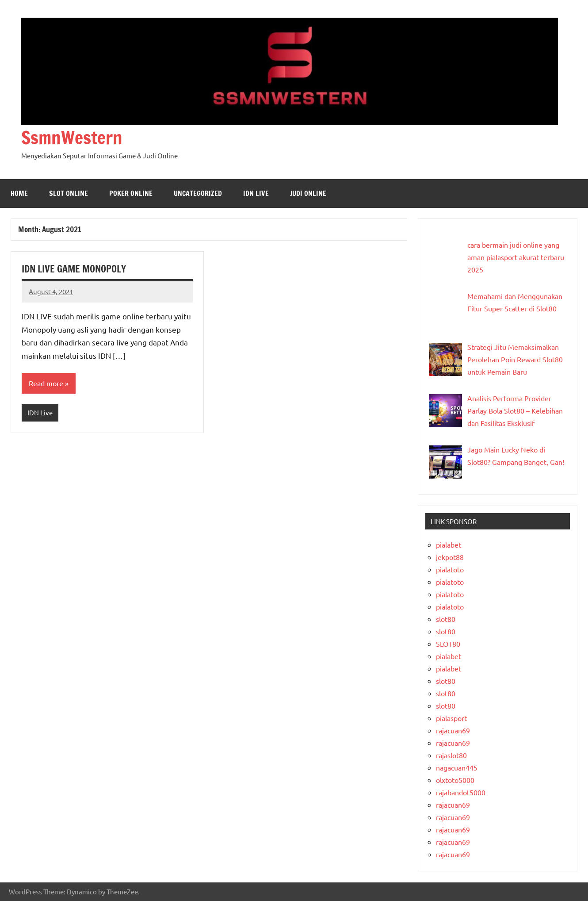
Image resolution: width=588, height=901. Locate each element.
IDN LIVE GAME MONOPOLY (74, 269)
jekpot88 (450, 557)
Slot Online (69, 193)
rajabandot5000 (461, 792)
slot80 (446, 619)
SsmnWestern (72, 137)
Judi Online (308, 193)
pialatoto (450, 569)
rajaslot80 (451, 755)
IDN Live (256, 193)
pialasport (451, 718)
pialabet (449, 544)
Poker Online (131, 193)
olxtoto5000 (455, 780)
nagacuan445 (457, 767)
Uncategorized (198, 193)
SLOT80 (448, 644)
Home (19, 193)
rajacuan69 (453, 730)
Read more (46, 383)
